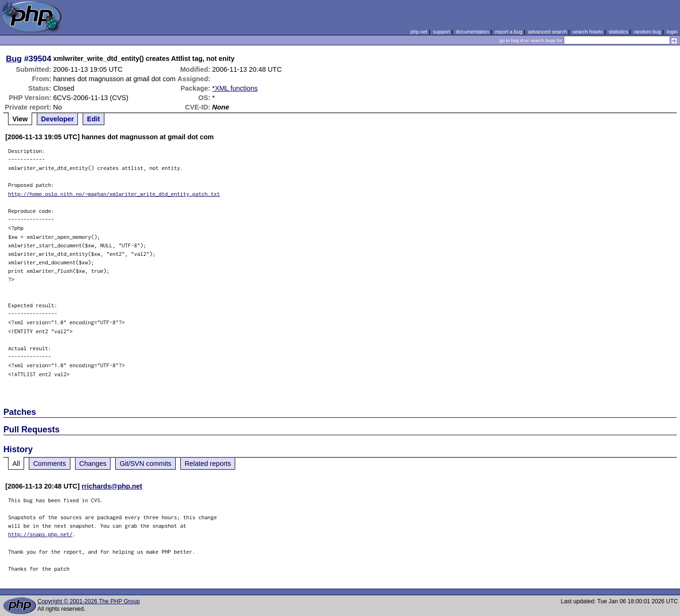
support (442, 32)
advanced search (547, 32)
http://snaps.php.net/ (40, 534)
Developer (58, 119)
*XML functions (235, 88)
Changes (93, 464)
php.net (419, 32)
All (16, 464)
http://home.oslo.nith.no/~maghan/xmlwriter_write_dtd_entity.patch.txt (114, 194)
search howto (587, 32)
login (672, 32)
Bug (14, 59)
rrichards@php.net (112, 486)
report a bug (509, 32)
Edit (93, 119)
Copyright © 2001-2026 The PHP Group (89, 601)
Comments (50, 464)
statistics (618, 32)
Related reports (208, 464)
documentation (472, 32)
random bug (647, 32)
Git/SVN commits (145, 464)
